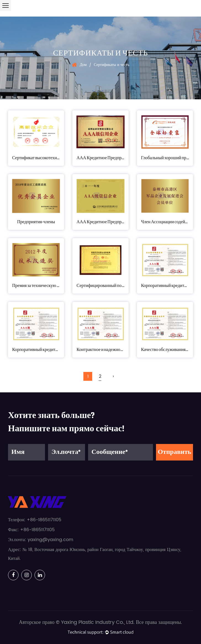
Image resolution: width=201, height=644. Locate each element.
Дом (83, 65)
